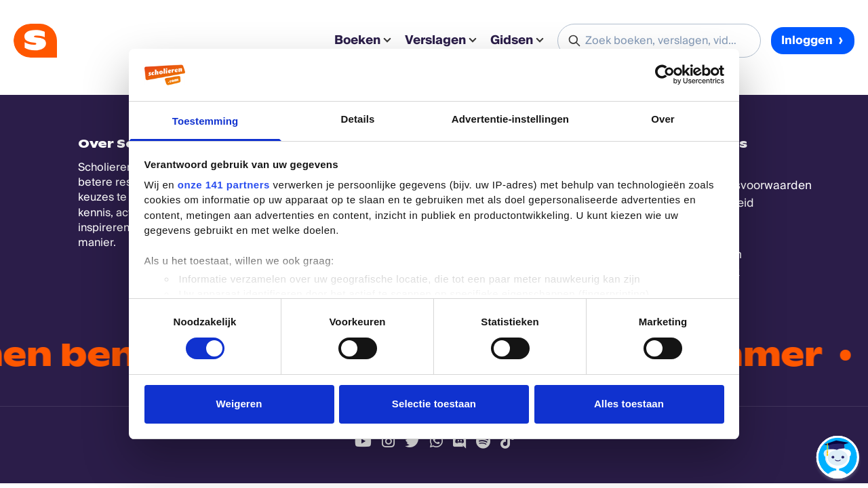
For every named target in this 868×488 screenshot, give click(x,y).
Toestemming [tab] (205, 121)
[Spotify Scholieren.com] (483, 442)
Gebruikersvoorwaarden (746, 185)
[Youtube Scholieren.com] (363, 442)
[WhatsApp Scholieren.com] (436, 442)
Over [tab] (663, 119)
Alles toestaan (629, 404)
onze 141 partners (224, 185)
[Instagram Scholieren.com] (388, 442)
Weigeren (239, 404)
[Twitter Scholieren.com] (412, 442)
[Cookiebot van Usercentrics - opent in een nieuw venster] (665, 75)
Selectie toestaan (434, 404)
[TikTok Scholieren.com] (507, 442)
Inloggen (813, 40)
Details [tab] (358, 119)
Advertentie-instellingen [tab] (510, 119)
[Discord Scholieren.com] (459, 442)
